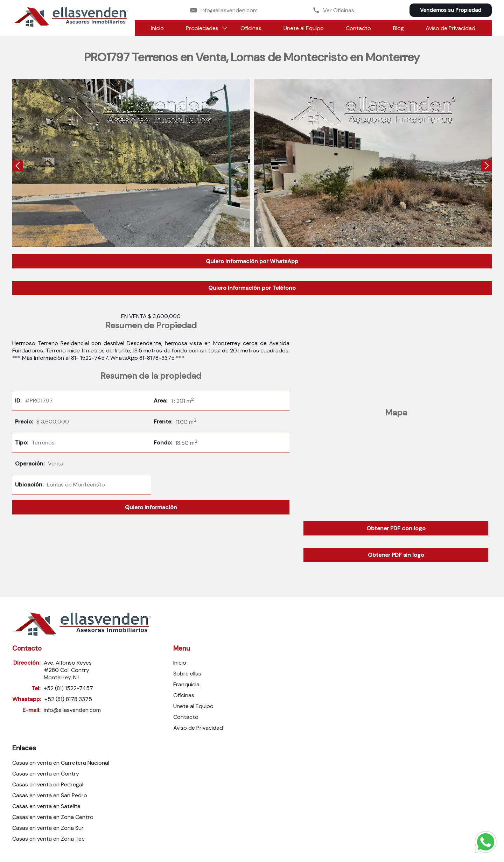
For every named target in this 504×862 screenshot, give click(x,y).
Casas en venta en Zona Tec (48, 839)
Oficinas (251, 28)
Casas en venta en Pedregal (48, 784)
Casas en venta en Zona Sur (48, 828)
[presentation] (17, 166)
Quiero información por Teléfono (252, 288)
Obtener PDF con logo (396, 528)
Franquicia (186, 684)
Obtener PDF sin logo (396, 555)
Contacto (358, 28)
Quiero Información (151, 507)
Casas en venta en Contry (46, 774)
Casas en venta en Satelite (46, 806)
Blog (398, 28)
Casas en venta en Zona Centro (53, 817)
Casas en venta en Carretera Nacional (61, 763)
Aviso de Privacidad (450, 28)
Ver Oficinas (333, 10)
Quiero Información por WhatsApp (252, 261)
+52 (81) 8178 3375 (68, 699)
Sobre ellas (187, 674)
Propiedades (202, 28)
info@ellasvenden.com (224, 10)
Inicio (157, 28)
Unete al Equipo (304, 28)
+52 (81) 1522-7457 (68, 688)
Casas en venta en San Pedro (50, 795)
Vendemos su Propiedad (451, 10)
